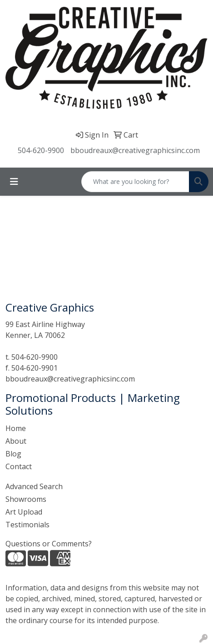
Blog (13, 454)
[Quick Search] (135, 182)
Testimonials (27, 525)
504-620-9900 (41, 150)
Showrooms (26, 499)
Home (16, 428)
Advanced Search (34, 486)
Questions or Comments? (49, 544)
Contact (19, 466)
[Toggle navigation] (14, 182)
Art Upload (24, 512)
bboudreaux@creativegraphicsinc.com (135, 150)
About (16, 441)
